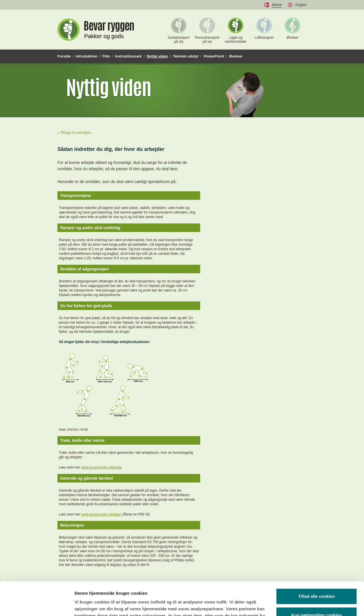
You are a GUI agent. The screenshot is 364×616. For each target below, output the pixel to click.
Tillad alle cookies (317, 563)
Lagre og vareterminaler (236, 31)
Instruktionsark (128, 56)
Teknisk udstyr (186, 56)
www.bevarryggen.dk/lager (101, 514)
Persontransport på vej (207, 31)
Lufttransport (264, 29)
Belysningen (72, 525)
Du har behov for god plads (86, 306)
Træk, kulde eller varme (82, 440)
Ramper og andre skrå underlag (90, 228)
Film (106, 56)
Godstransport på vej (179, 31)
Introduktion (87, 56)
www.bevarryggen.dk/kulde (101, 467)
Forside (64, 56)
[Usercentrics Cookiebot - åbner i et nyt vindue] (37, 605)
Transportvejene (76, 196)
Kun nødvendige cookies (317, 581)
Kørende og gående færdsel (87, 478)
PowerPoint (214, 56)
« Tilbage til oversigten (74, 133)
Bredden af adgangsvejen (84, 269)
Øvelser (292, 29)
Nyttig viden (157, 56)
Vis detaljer (86, 605)
